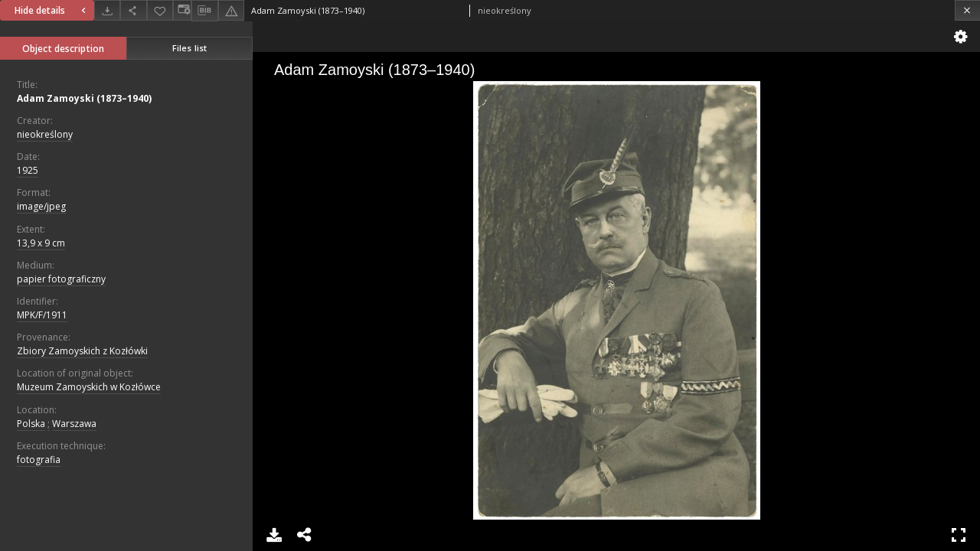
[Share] (133, 10)
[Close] (967, 10)
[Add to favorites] (160, 10)
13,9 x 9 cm (41, 243)
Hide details (52, 10)
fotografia (39, 460)
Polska (31, 424)
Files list (189, 48)
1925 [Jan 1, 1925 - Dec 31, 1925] (28, 170)
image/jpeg (41, 206)
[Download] (107, 10)
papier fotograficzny (61, 279)
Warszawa (74, 424)
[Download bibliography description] (204, 11)
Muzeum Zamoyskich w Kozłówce (89, 387)
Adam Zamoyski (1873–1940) (84, 98)
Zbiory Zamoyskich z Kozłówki (82, 351)
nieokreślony (45, 134)
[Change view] (182, 10)
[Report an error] (231, 10)
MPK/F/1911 (42, 315)
